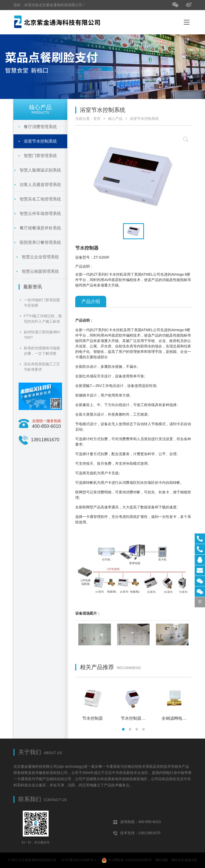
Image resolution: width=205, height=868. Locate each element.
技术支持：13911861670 (137, 833)
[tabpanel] (103, 67)
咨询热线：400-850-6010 (137, 822)
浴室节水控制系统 (144, 119)
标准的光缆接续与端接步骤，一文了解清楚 (42, 351)
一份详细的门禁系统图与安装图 (42, 303)
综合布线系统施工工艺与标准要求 (42, 367)
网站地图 (162, 860)
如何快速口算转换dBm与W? (42, 335)
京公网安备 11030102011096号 (127, 860)
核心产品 (115, 119)
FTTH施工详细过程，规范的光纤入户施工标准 (43, 319)
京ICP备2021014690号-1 (79, 860)
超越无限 (191, 860)
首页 (97, 119)
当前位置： (84, 119)
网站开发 (178, 860)
